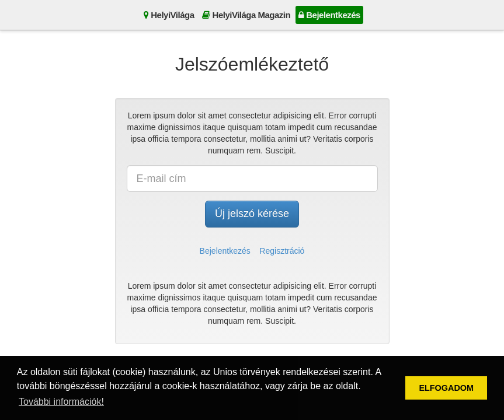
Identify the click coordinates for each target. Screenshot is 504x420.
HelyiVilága (169, 15)
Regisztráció (282, 251)
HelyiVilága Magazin (246, 15)
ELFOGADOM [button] (446, 388)
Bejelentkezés (329, 15)
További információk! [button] (61, 402)
